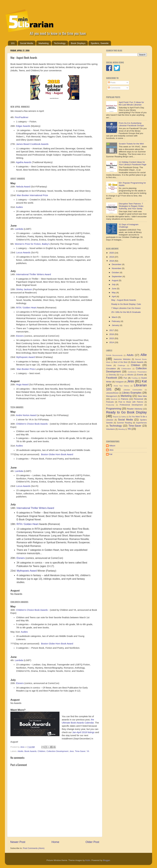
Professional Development (131, 405)
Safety (124, 417)
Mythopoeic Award (26, 357)
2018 (112, 261)
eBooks (130, 375)
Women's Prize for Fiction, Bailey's (32, 244)
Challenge (121, 365)
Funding (135, 378)
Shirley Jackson (24, 289)
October (116, 272)
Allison (112, 446)
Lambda (19, 229)
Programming (114, 409)
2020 (112, 253)
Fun (125, 378)
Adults (21, 751)
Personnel (139, 399)
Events (140, 375)
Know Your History (121, 386)
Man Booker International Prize (32, 195)
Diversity (112, 375)
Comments (114, 88)
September (117, 276)
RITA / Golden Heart (26, 308)
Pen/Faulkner (22, 117)
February (116, 321)
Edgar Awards (23, 126)
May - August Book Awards (124, 300)
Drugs (122, 375)
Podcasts (110, 402)
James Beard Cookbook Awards (32, 144)
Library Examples (132, 393)
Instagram (120, 382)
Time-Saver (80, 751)
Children (42, 751)
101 (13, 43)
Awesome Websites (122, 359)
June (114, 289)
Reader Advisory (135, 409)
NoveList (114, 399)
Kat (144, 381)
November (117, 268)
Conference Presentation (137, 372)
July (114, 284)
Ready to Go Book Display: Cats (126, 304)
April (114, 296)
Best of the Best (121, 362)
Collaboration (126, 369)
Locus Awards (23, 253)
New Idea (142, 396)
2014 (112, 342)
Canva (109, 365)
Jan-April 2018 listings (83, 732)
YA (88, 751)
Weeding (121, 429)
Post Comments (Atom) (34, 848)
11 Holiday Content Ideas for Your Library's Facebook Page (132, 163)
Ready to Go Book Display (126, 412)
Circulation (111, 369)
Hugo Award (22, 385)
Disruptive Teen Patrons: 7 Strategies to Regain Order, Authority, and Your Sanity (131, 206)
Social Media (27, 43)
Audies (19, 207)
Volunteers (110, 429)
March (115, 317)
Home (55, 842)
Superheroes (141, 423)
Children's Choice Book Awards (32, 424)
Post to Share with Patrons (131, 402)
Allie (144, 355)
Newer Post (18, 842)
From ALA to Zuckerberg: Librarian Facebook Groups (131, 124)
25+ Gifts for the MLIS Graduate (126, 312)
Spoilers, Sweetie (100, 43)
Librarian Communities (133, 390)
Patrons (125, 399)
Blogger (106, 860)
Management (112, 396)
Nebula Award (23, 187)
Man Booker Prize (26, 369)
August (115, 280)
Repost (116, 417)
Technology (60, 43)
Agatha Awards (24, 162)
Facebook (112, 378)
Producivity (110, 405)
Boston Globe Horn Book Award (57, 454)
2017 (112, 330)
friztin (88, 860)
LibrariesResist (112, 393)
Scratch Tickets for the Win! (131, 144)
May (114, 293)
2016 (112, 334)
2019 (112, 257)
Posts (112, 83)
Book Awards (31, 751)
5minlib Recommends (114, 355)
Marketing (44, 43)
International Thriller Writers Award (34, 274)
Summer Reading (124, 423)
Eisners (20, 336)
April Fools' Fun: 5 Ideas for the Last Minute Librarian (131, 103)
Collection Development (57, 751)
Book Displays (78, 43)
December (117, 264)
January (116, 325)
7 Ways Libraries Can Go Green (126, 308)
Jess (72, 751)
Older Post (92, 842)
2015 (112, 338)
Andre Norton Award (26, 415)
